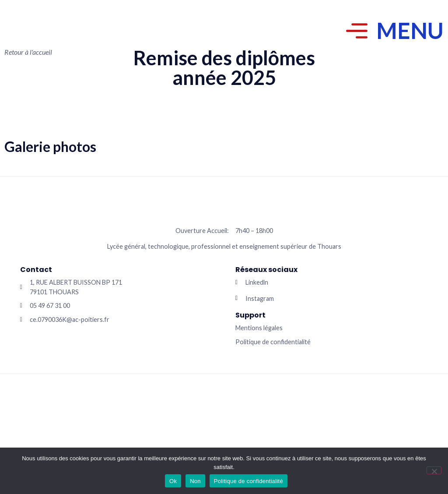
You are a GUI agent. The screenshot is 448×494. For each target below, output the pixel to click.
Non (195, 481)
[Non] (434, 470)
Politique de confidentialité (248, 481)
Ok (173, 481)
